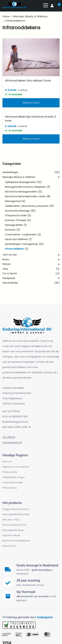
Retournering (10, 488)
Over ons (7, 461)
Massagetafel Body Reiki (16, 514)
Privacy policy (10, 472)
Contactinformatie (12, 482)
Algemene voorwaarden (16, 467)
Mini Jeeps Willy (11, 520)
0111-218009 (9, 437)
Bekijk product (31, 102)
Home (6, 16)
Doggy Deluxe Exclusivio (16, 509)
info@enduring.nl (12, 443)
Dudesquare (45, 617)
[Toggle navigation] (46, 5)
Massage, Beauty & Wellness (30, 16)
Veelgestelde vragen (14, 477)
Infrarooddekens (15, 21)
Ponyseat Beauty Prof (14, 525)
